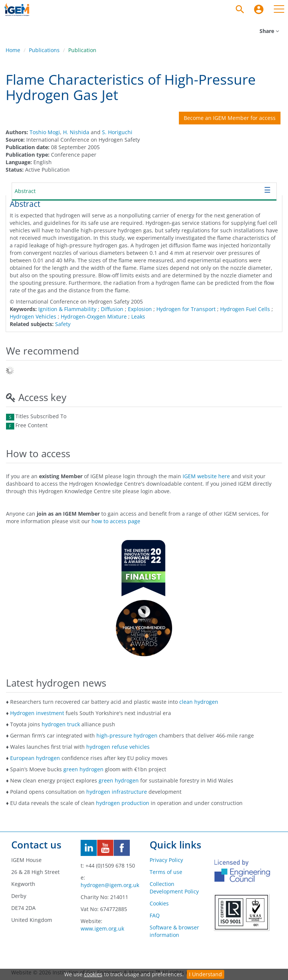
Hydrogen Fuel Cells (245, 309)
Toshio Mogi (45, 132)
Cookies (159, 903)
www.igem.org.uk (102, 928)
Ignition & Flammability (67, 309)
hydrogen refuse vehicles (118, 747)
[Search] (240, 9)
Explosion (140, 309)
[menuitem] (259, 9)
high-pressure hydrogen (127, 735)
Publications (44, 50)
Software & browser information (174, 931)
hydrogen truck (61, 724)
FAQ (155, 915)
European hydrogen (35, 758)
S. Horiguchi (117, 132)
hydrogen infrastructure (117, 792)
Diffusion (112, 309)
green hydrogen (83, 769)
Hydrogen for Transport (186, 309)
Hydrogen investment (37, 713)
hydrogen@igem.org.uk (110, 885)
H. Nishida (76, 132)
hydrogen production (123, 803)
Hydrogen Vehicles (33, 316)
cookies (93, 974)
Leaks (138, 316)
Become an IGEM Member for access (230, 118)
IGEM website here (206, 476)
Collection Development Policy (174, 888)
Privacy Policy (166, 860)
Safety (63, 324)
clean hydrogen (199, 702)
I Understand (205, 974)
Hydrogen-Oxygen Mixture (94, 316)
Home (13, 50)
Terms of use (166, 872)
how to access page (116, 521)
